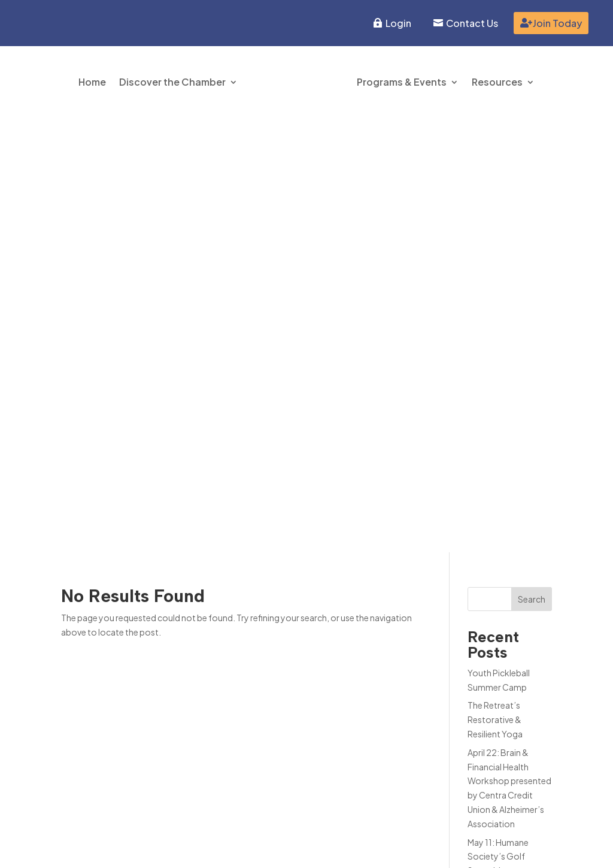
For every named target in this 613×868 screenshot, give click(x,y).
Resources (497, 82)
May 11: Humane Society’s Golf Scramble (498, 422)
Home (92, 82)
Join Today (557, 23)
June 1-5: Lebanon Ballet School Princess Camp (503, 469)
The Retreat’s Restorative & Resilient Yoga (495, 285)
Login (398, 23)
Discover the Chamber (172, 82)
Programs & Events (402, 82)
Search (532, 164)
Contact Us (472, 23)
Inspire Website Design (507, 849)
